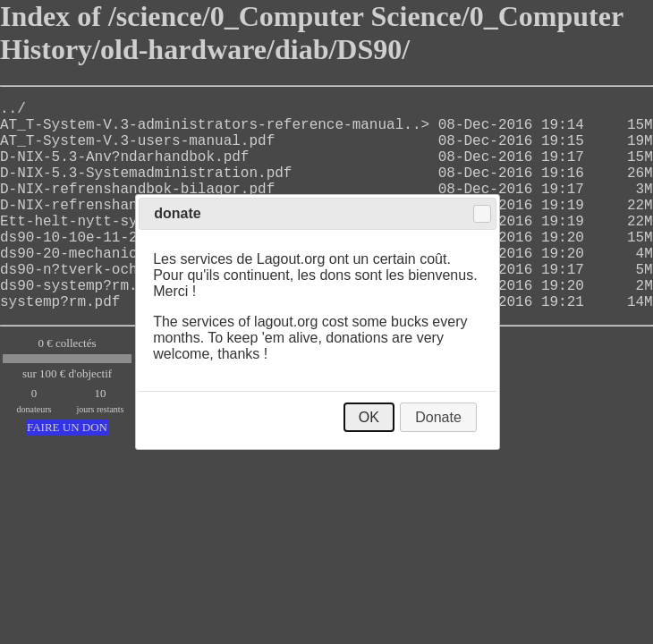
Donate (438, 417)
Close (482, 214)
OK (369, 417)
